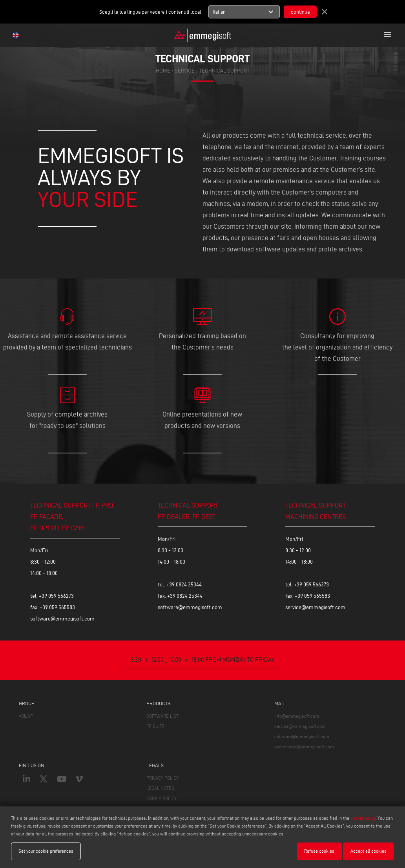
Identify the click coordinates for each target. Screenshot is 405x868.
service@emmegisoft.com (315, 607)
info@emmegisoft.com (297, 716)
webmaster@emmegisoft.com (304, 747)
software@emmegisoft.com (62, 619)
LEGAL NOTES (160, 788)
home (163, 71)
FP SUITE (156, 726)
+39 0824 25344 (184, 585)
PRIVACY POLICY (162, 778)
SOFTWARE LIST (162, 716)
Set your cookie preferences (46, 851)
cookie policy (363, 818)
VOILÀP (26, 716)
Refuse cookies (319, 851)
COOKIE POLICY (161, 798)
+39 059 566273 (56, 596)
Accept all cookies (369, 851)
